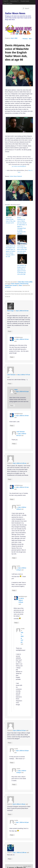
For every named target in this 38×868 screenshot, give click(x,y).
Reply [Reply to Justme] (10, 743)
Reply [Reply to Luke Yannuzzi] (10, 384)
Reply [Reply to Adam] (12, 405)
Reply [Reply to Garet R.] (14, 558)
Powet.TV (6, 1)
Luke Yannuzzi (11, 375)
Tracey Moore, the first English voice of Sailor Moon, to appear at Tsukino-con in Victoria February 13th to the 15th (11, 251)
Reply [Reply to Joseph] (10, 859)
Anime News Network (16, 176)
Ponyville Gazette (25, 1)
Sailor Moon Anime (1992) (25, 282)
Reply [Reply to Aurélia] (10, 479)
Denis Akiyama (15, 284)
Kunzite (15, 285)
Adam (20, 285)
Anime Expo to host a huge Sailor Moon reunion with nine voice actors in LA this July (22, 249)
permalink (8, 287)
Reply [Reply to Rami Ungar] (10, 331)
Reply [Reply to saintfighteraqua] (12, 357)
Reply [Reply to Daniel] (10, 814)
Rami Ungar (11, 311)
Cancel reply (27, 866)
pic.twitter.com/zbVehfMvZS (19, 166)
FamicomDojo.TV (14, 1)
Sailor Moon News (8, 3)
